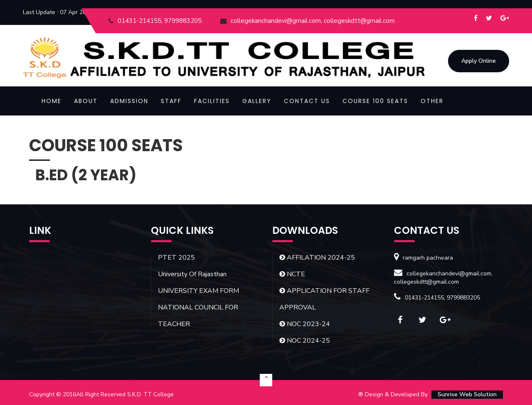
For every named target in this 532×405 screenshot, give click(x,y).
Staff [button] (171, 101)
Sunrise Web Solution (467, 394)
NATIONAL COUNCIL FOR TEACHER (198, 316)
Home (52, 101)
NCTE (292, 274)
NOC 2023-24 (305, 324)
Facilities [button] (212, 101)
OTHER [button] (432, 101)
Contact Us (307, 101)
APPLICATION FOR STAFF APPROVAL (324, 299)
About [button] (86, 101)
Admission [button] (129, 101)
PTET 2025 (176, 258)
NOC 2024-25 (305, 341)
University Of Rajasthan (192, 274)
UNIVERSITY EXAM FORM (198, 291)
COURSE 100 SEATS (375, 101)
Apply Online (479, 61)
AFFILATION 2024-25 (317, 258)
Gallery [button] (257, 101)
